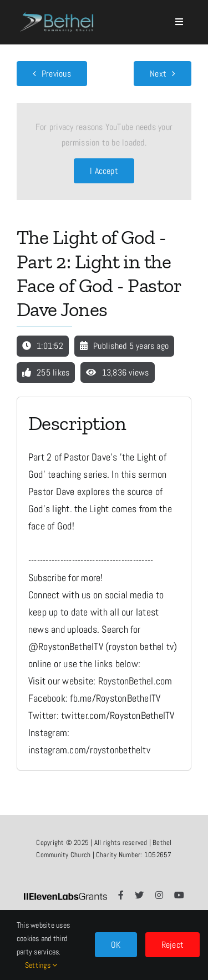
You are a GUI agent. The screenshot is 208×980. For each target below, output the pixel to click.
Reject (173, 945)
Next (158, 74)
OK (116, 945)
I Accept (104, 171)
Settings (41, 965)
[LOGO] (58, 9)
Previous (56, 74)
